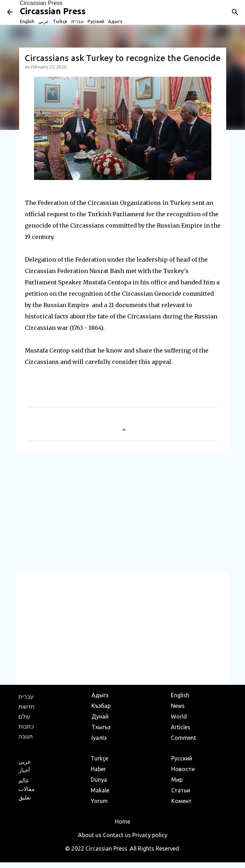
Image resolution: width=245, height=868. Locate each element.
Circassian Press (41, 3)
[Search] (235, 12)
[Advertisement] (123, 513)
